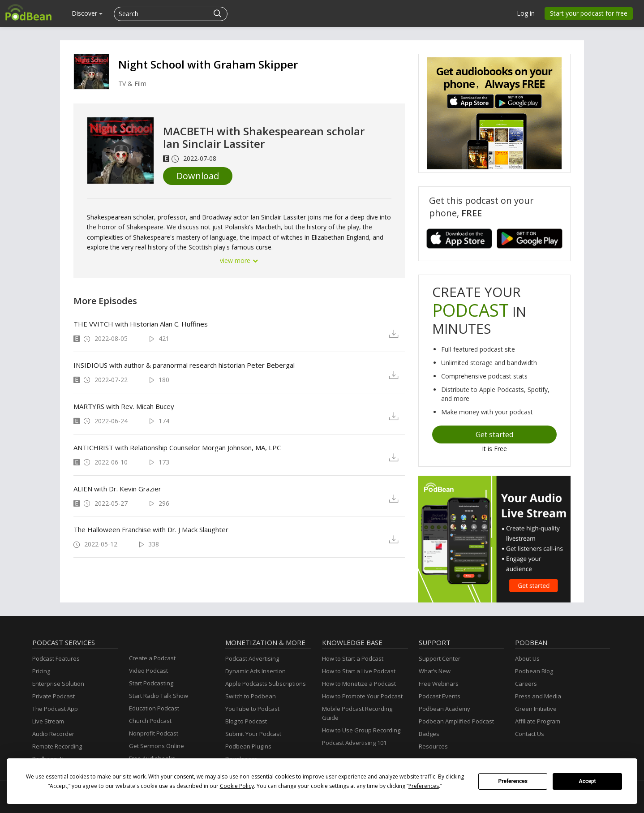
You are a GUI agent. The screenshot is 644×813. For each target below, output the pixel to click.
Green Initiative (536, 709)
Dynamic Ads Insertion (255, 671)
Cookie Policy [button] (237, 786)
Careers (526, 684)
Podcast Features (56, 658)
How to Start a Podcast (353, 658)
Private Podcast (54, 696)
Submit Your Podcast (253, 734)
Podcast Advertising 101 (354, 743)
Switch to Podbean (251, 696)
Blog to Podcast (246, 721)
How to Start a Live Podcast (359, 671)
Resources (433, 746)
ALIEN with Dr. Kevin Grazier (117, 489)
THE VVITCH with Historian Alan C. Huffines (141, 324)
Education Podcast (154, 708)
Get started (494, 434)
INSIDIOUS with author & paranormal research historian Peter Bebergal (184, 365)
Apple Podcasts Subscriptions (266, 684)
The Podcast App (55, 709)
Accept (588, 781)
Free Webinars (439, 684)
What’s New (435, 671)
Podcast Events (440, 696)
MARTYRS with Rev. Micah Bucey (124, 406)
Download (198, 176)
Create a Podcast (152, 658)
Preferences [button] (424, 786)
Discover (87, 13)
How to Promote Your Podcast (362, 696)
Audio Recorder (53, 734)
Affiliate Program (538, 721)
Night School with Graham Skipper (208, 64)
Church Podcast (150, 721)
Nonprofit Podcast (154, 733)
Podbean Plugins (248, 746)
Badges (429, 734)
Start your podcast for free (589, 13)
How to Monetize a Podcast (359, 684)
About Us (527, 658)
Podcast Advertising (252, 658)
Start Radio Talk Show (159, 696)
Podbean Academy (444, 709)
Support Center (440, 658)
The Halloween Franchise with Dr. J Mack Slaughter (151, 529)
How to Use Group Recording (361, 730)
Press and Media (538, 696)
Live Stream (48, 721)
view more (239, 260)
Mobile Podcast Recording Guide (357, 713)
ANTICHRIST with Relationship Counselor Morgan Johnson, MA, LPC (177, 447)
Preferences (513, 781)
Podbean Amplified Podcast (456, 721)
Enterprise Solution (58, 684)
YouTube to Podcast (252, 709)
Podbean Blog (534, 671)
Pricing (41, 671)
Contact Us (530, 734)
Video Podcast (148, 671)
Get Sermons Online (157, 746)
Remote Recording (57, 746)
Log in (526, 13)
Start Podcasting (151, 683)
